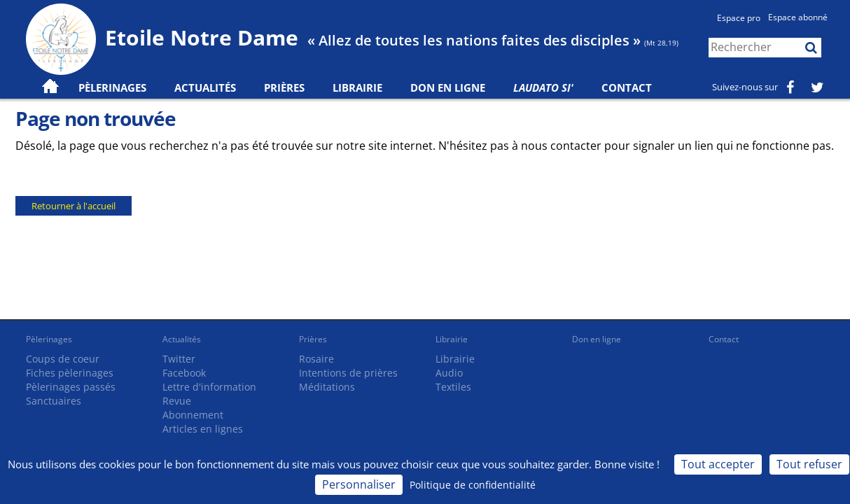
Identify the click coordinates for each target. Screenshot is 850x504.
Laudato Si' (543, 87)
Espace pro (739, 18)
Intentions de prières (348, 373)
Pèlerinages (49, 339)
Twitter (179, 359)
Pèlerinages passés (71, 387)
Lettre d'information (209, 387)
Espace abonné (798, 17)
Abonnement (193, 415)
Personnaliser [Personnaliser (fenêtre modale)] (359, 484)
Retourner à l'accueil (74, 206)
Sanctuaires (54, 401)
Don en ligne (448, 87)
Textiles (453, 387)
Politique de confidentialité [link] (473, 485)
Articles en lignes (203, 429)
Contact (627, 87)
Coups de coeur (63, 359)
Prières (284, 87)
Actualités (182, 339)
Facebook (184, 373)
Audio (449, 373)
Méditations (327, 387)
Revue (177, 401)
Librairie (357, 87)
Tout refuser (809, 464)
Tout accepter (718, 464)
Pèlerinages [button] (112, 87)
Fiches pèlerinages (70, 373)
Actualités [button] (205, 87)
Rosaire (316, 359)
